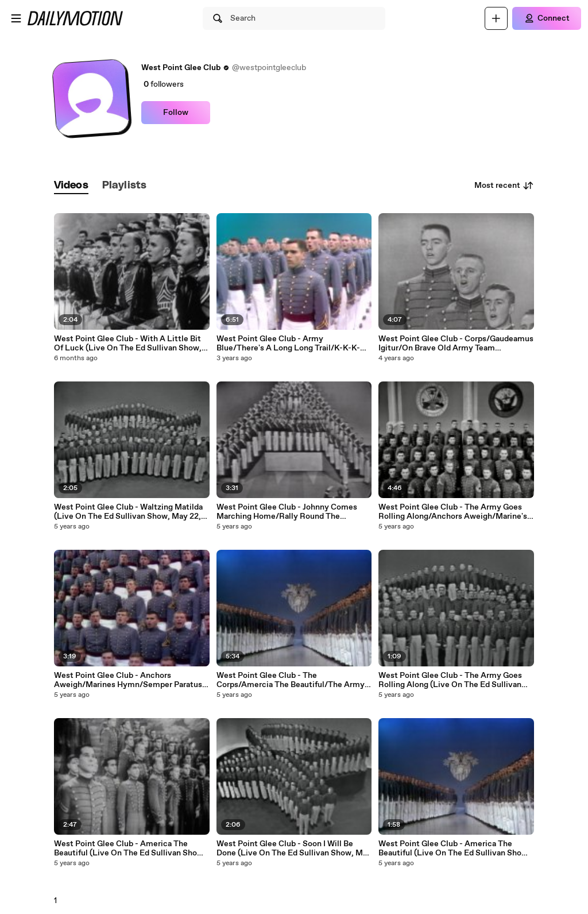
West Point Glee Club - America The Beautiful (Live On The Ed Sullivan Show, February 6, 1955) (130, 849)
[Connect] (547, 18)
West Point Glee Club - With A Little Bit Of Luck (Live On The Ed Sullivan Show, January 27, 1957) (128, 344)
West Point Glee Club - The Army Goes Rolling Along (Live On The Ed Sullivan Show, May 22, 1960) (450, 680)
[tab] (71, 186)
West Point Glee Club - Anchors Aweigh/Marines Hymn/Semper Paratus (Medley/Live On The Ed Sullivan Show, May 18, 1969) (128, 680)
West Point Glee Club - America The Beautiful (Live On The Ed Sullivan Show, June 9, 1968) (454, 849)
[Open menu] (16, 18)
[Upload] (496, 18)
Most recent (504, 186)
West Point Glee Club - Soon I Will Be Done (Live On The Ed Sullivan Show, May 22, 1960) (294, 849)
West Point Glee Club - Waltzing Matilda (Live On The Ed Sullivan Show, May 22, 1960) (128, 512)
